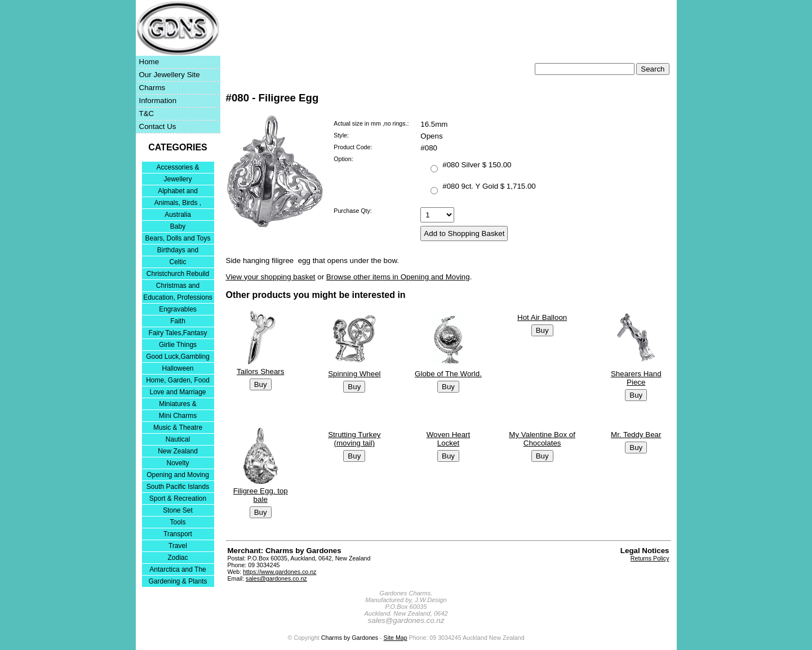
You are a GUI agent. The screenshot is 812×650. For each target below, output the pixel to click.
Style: (341, 135)
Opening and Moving (178, 475)
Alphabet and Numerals (178, 192)
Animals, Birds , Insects (178, 204)
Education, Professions (178, 297)
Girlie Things (178, 345)
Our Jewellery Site (170, 75)
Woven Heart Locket (449, 439)
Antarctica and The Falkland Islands (178, 570)
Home (149, 62)
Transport (178, 534)
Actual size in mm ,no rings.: (371, 123)
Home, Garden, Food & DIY (178, 381)
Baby (178, 226)
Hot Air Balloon (542, 317)
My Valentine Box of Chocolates (542, 439)
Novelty (178, 463)
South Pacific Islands (178, 487)
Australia (178, 215)
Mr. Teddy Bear (636, 435)
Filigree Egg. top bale (261, 495)
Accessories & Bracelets (178, 168)
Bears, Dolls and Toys (178, 238)
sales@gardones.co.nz (276, 578)
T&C (147, 113)
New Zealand (178, 451)
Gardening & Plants (178, 581)
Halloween (178, 368)
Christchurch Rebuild (178, 274)
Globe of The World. (448, 374)
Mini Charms (178, 416)
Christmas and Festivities (178, 286)
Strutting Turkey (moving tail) (354, 439)
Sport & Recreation (178, 498)
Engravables (178, 309)
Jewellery (178, 179)
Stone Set (178, 510)
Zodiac (178, 558)
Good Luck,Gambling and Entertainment (178, 357)
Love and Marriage (178, 392)
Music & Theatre (178, 428)
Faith (178, 321)
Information (158, 101)
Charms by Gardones (350, 638)
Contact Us (158, 126)
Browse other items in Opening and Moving (398, 277)
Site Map (396, 638)
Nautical (178, 439)
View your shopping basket (271, 277)
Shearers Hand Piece (636, 378)
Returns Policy (650, 558)
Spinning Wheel (354, 374)
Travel (178, 546)
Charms (152, 88)
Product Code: (353, 147)
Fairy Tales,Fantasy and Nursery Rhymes (178, 334)
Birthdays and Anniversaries (178, 251)
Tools (178, 522)
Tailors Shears (260, 371)
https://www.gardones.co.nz (279, 572)
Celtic (178, 262)
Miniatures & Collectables (178, 405)
